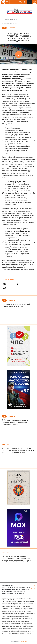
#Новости (11, 28)
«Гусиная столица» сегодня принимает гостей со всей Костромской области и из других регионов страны (18, 450)
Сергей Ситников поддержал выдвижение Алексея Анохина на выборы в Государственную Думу (16, 558)
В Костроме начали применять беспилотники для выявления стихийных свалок (15, 422)
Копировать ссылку (10, 23)
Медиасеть (24, 642)
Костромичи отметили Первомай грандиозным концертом (16, 305)
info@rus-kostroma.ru (19, 591)
